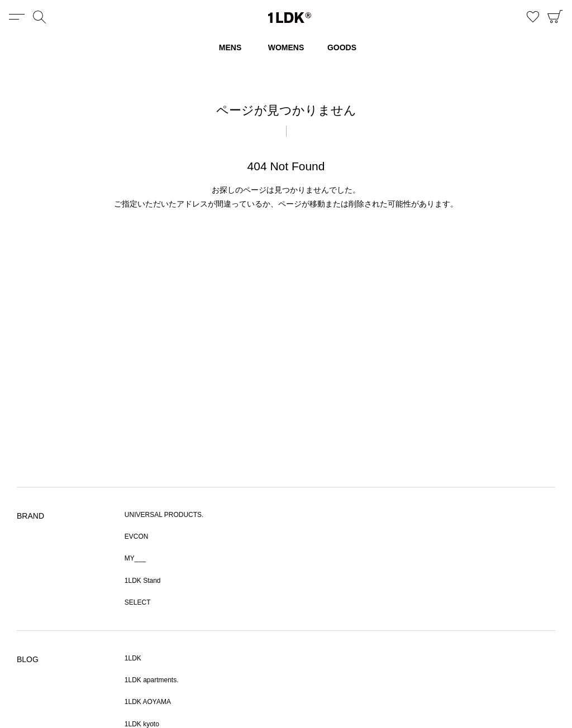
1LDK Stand (143, 581)
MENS (230, 47)
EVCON (137, 537)
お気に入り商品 (533, 17)
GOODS (342, 47)
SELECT (138, 602)
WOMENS (286, 47)
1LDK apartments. (152, 680)
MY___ (135, 558)
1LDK (290, 18)
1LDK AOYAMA (148, 702)
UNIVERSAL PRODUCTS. (164, 515)
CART (555, 17)
